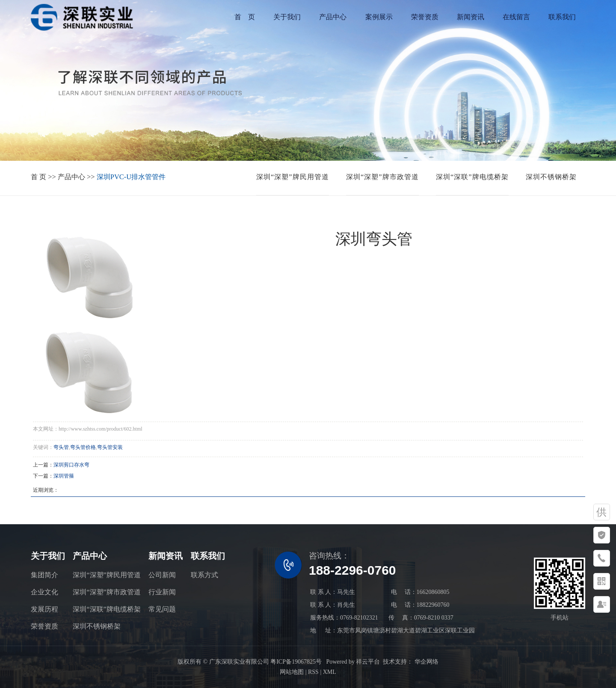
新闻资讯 (471, 17)
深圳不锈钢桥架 (551, 177)
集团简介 (44, 575)
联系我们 (562, 17)
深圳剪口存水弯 (71, 465)
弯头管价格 (83, 447)
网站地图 (292, 672)
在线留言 (516, 17)
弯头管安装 (110, 447)
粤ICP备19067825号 (296, 662)
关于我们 (287, 17)
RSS (313, 672)
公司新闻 (162, 575)
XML (330, 672)
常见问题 (162, 609)
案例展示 (379, 17)
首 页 (245, 17)
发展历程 (44, 609)
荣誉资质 (425, 17)
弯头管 (61, 447)
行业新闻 (162, 592)
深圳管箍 (64, 476)
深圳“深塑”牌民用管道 (293, 177)
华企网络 (426, 662)
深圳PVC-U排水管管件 (131, 177)
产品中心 (333, 17)
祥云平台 (368, 662)
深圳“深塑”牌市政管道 (382, 177)
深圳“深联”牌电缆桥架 (472, 177)
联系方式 (204, 575)
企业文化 (44, 592)
